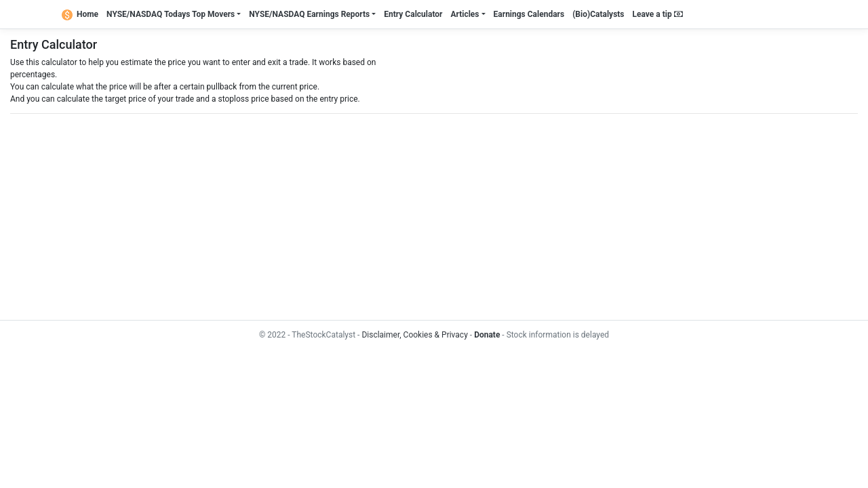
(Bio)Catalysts (598, 14)
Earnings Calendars (529, 14)
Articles (465, 14)
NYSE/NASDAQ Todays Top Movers (171, 14)
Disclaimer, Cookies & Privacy (414, 335)
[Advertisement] (417, 217)
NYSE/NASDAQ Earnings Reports (309, 14)
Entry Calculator (413, 14)
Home (80, 14)
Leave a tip (658, 14)
